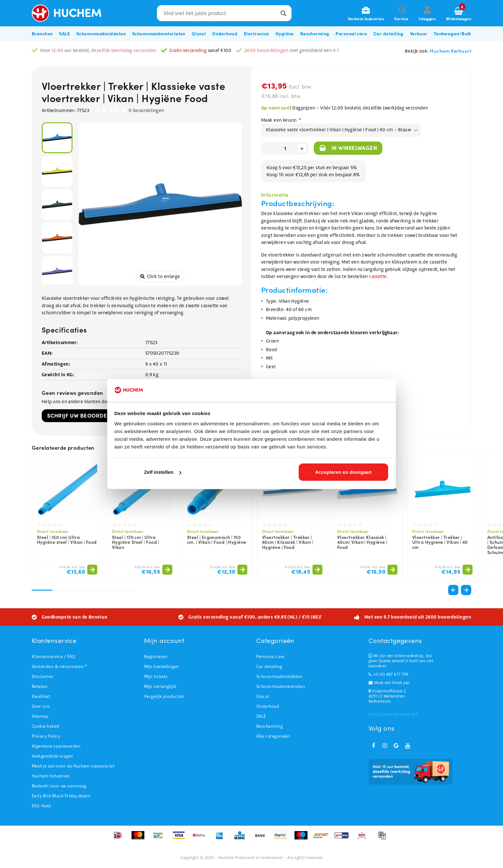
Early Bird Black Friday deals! (61, 796)
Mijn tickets (156, 677)
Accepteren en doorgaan (343, 473)
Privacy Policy (46, 736)
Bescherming (269, 726)
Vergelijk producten (164, 696)
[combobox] (224, 13)
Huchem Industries (51, 776)
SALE (261, 716)
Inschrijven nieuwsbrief (393, 714)
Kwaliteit (41, 696)
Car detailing (269, 667)
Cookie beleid (46, 726)
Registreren (156, 657)
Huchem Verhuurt (451, 51)
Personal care (270, 657)
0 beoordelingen (146, 110)
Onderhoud (268, 706)
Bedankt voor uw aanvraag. (60, 786)
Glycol (263, 696)
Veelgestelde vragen (53, 756)
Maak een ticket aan (389, 683)
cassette (378, 276)
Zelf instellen (163, 473)
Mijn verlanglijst (160, 686)
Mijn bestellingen (162, 667)
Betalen (40, 686)
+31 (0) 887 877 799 (388, 674)
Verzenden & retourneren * (59, 667)
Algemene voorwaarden (56, 746)
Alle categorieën (273, 736)
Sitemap (40, 716)
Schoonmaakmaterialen (281, 686)
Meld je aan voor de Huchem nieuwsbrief (73, 766)
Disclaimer (43, 677)
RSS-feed (41, 806)
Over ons (41, 706)
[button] (466, 590)
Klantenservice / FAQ (53, 657)
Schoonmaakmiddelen (279, 677)
